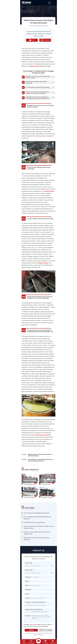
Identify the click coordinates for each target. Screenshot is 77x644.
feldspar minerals (43, 263)
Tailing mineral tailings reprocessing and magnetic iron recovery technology (37, 93)
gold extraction (50, 191)
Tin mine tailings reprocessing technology (38, 87)
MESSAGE (45, 40)
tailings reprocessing (37, 66)
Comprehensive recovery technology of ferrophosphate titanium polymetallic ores (38, 98)
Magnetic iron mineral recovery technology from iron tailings (38, 77)
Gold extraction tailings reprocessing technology (36, 82)
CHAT (32, 40)
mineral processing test (43, 435)
